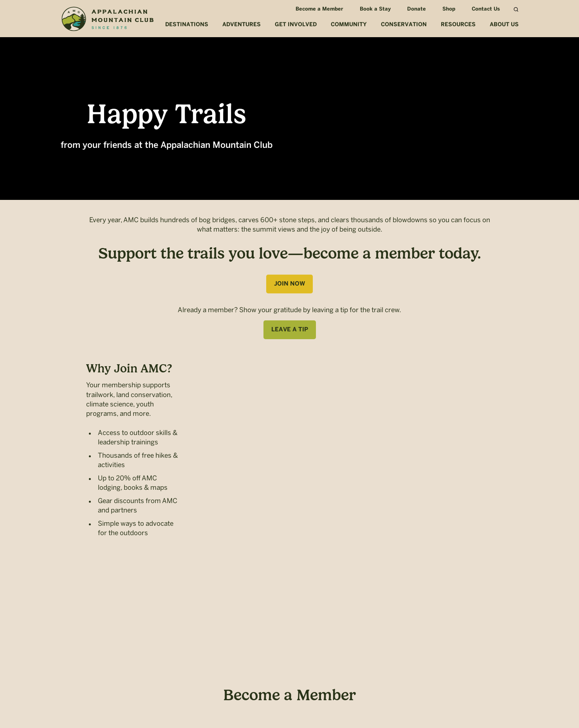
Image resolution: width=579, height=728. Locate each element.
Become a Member (318, 9)
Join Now (289, 284)
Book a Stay (374, 9)
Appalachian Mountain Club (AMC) (107, 20)
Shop (447, 9)
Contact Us (484, 9)
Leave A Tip (290, 330)
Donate (415, 9)
